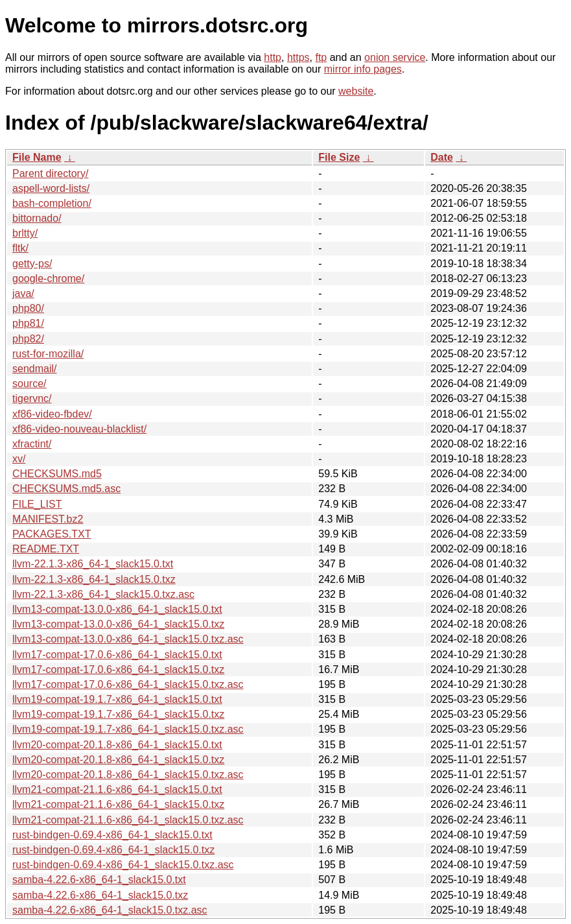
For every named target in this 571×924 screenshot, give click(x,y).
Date (442, 157)
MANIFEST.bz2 (48, 519)
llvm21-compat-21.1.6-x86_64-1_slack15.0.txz (118, 804)
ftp (321, 57)
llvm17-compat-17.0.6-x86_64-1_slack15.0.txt (117, 655)
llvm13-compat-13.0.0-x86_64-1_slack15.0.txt (117, 609)
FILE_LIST (37, 504)
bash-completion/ (52, 203)
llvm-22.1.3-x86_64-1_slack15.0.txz (94, 579)
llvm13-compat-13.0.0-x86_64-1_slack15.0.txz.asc (128, 639)
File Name (37, 157)
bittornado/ (37, 218)
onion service (395, 57)
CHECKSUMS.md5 (57, 474)
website (356, 91)
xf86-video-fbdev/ (52, 414)
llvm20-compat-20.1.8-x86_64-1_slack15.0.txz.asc (128, 775)
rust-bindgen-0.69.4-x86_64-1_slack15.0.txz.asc (123, 865)
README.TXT (46, 549)
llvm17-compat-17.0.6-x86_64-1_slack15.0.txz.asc (128, 684)
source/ (29, 384)
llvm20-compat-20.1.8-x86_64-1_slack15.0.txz (118, 760)
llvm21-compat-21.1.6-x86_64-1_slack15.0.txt (117, 789)
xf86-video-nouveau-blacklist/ (79, 429)
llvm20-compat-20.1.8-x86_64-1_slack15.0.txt (117, 745)
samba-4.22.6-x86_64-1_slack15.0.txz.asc (110, 910)
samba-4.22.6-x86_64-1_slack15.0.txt (99, 880)
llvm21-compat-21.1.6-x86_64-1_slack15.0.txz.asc (128, 820)
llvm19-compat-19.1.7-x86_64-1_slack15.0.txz (118, 714)
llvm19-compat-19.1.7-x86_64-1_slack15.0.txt (117, 699)
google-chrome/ (48, 278)
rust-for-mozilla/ (48, 354)
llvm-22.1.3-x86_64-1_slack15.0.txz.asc (103, 594)
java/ (23, 293)
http (273, 57)
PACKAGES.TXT (52, 534)
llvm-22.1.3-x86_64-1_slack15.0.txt (93, 564)
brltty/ (25, 233)
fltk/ (20, 248)
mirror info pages (363, 69)
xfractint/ (32, 444)
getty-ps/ (32, 264)
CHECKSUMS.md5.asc (66, 489)
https (298, 57)
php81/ (28, 323)
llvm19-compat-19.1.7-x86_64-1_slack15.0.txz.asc (128, 729)
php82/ (28, 339)
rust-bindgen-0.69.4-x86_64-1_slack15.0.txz (113, 850)
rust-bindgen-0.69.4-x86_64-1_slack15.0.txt (112, 835)
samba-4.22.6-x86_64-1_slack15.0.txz (100, 895)
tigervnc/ (32, 398)
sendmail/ (34, 369)
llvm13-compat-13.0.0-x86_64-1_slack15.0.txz (118, 624)
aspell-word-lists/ (51, 188)
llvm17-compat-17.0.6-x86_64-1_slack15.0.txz (118, 669)
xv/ (19, 459)
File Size (339, 157)
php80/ (28, 308)
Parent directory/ (50, 173)
